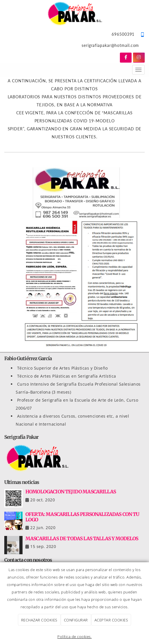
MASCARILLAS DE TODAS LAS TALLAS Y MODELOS (82, 539)
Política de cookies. (74, 637)
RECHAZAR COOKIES (39, 620)
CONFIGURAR (76, 620)
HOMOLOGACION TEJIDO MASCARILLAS (71, 492)
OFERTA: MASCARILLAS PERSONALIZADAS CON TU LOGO (82, 517)
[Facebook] (126, 58)
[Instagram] (139, 58)
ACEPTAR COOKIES (111, 620)
